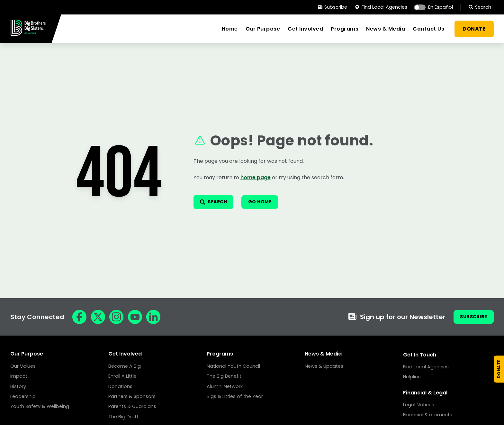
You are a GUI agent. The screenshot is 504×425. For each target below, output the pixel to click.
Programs (345, 29)
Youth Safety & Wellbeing (40, 406)
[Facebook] (79, 317)
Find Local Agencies (381, 7)
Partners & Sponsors (132, 396)
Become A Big (125, 366)
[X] (98, 317)
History (18, 386)
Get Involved (305, 29)
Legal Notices (419, 405)
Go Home (270, 202)
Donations (120, 386)
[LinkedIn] (153, 317)
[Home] (28, 34)
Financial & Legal (425, 393)
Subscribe (333, 7)
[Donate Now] (496, 363)
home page (256, 176)
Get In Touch (420, 355)
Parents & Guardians (132, 406)
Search (480, 7)
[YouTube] (135, 317)
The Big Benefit (224, 376)
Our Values (23, 366)
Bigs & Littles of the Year (235, 396)
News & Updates (324, 366)
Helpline (412, 377)
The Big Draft (123, 417)
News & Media (386, 29)
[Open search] (217, 202)
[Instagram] (116, 317)
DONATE (474, 29)
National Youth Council (233, 366)
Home (230, 29)
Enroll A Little (122, 376)
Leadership (23, 396)
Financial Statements (428, 415)
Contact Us (428, 29)
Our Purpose (263, 29)
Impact (19, 376)
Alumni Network (225, 386)
